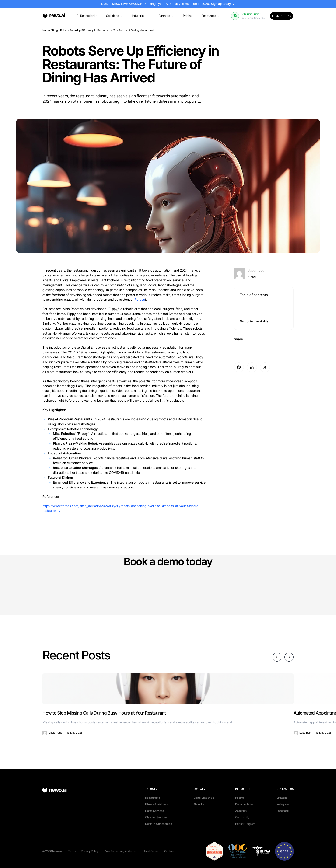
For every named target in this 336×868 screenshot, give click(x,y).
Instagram (282, 804)
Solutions (115, 16)
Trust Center (151, 851)
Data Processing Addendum (121, 851)
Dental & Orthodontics (159, 824)
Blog (55, 30)
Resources (211, 16)
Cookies (169, 851)
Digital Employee (204, 798)
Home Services (154, 811)
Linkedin (282, 798)
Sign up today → (224, 4)
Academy (241, 811)
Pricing (188, 16)
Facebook (283, 811)
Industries (141, 16)
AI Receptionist (87, 16)
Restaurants (152, 798)
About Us (199, 804)
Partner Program (245, 824)
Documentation (245, 804)
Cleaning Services (156, 817)
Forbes (140, 300)
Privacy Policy (90, 851)
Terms (72, 851)
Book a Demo (282, 16)
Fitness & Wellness (156, 804)
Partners (166, 16)
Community (242, 817)
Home (46, 30)
